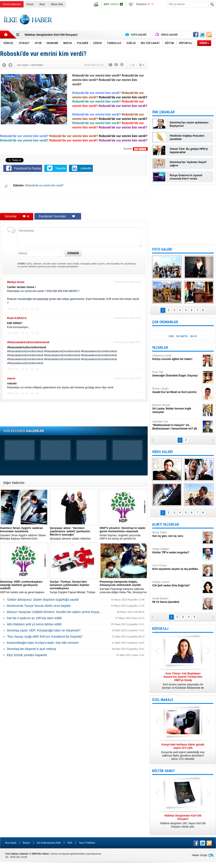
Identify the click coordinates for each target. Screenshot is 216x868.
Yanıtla (15, 309)
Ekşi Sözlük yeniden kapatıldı (27, 655)
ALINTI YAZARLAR (166, 524)
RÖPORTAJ (160, 629)
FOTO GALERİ (162, 249)
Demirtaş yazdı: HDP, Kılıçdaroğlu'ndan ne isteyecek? (44, 630)
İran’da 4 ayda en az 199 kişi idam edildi (34, 618)
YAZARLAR (160, 348)
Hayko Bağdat (177, 551)
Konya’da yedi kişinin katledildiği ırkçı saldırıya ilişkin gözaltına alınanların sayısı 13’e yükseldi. (183, 752)
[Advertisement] (74, 204)
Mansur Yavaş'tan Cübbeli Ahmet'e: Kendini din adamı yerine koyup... (54, 612)
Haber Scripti (200, 855)
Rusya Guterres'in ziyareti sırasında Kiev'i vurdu (186, 177)
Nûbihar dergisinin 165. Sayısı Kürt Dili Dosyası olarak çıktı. (183, 821)
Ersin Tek (177, 374)
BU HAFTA (182, 336)
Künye (30, 4)
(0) (27, 309)
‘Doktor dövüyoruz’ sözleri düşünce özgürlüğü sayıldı (43, 600)
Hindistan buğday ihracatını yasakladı (187, 137)
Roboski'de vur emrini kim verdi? (44, 185)
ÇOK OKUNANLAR (165, 322)
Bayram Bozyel (177, 409)
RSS (70, 843)
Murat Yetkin (177, 534)
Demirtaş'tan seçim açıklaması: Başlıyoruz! (189, 124)
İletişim (26, 843)
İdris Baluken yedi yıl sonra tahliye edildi (34, 624)
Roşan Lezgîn (177, 390)
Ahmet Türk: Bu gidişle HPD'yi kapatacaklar (189, 151)
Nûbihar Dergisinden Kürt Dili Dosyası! (51, 35)
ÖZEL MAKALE (163, 700)
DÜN (171, 336)
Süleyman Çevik (177, 357)
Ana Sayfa (11, 843)
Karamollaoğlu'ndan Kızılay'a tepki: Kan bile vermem (43, 643)
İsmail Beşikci (177, 600)
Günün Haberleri (12, 4)
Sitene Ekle (57, 4)
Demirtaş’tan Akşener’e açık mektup (32, 649)
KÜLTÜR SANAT (164, 771)
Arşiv (42, 4)
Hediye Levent (177, 584)
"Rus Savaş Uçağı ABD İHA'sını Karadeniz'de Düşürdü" (45, 637)
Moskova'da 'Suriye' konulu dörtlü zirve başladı (39, 606)
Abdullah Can (177, 425)
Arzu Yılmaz (177, 567)
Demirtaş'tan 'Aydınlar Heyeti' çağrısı (188, 164)
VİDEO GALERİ (162, 452)
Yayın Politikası (87, 843)
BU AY (194, 336)
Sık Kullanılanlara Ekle (49, 843)
